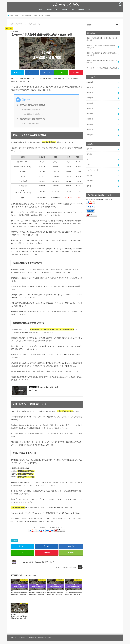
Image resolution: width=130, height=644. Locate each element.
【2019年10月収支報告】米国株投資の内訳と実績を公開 (102, 54)
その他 (89, 186)
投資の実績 (81, 9)
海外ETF (41, 9)
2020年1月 (90, 87)
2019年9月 (90, 103)
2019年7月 (90, 108)
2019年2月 (90, 130)
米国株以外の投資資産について (31, 110)
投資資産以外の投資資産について (32, 114)
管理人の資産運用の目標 (29, 123)
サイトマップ (14, 638)
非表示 (29, 100)
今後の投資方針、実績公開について (31, 119)
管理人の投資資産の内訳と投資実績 (31, 105)
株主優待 (64, 9)
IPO (57, 9)
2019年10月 (90, 98)
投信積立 (50, 9)
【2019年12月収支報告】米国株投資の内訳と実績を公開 (102, 47)
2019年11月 (90, 93)
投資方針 (90, 175)
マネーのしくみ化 (65, 5)
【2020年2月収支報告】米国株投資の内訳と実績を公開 (102, 39)
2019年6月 (90, 114)
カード (90, 9)
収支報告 (15, 540)
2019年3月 (90, 124)
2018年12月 (90, 135)
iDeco (72, 9)
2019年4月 (90, 119)
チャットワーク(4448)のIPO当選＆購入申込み (102, 68)
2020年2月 (90, 82)
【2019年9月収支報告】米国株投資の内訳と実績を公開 (102, 62)
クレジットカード (93, 170)
